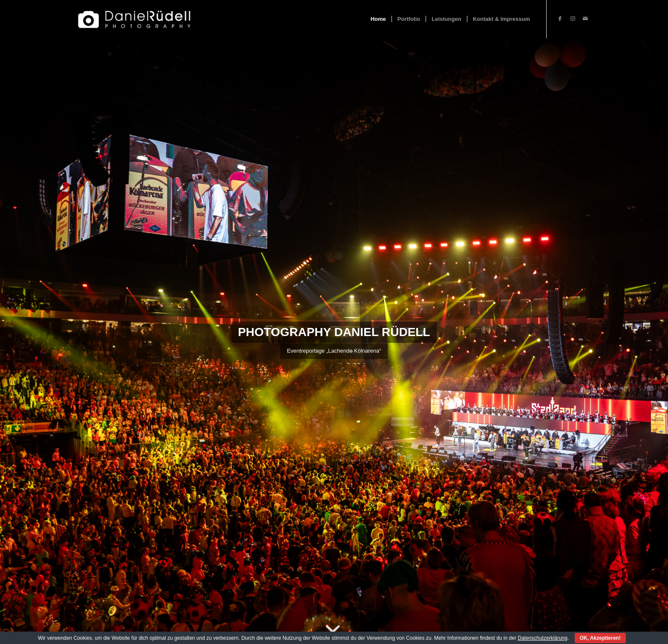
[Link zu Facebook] (560, 19)
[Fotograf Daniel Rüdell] (134, 19)
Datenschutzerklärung (543, 638)
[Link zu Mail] (585, 19)
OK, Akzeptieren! (600, 638)
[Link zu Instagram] (573, 19)
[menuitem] (378, 19)
